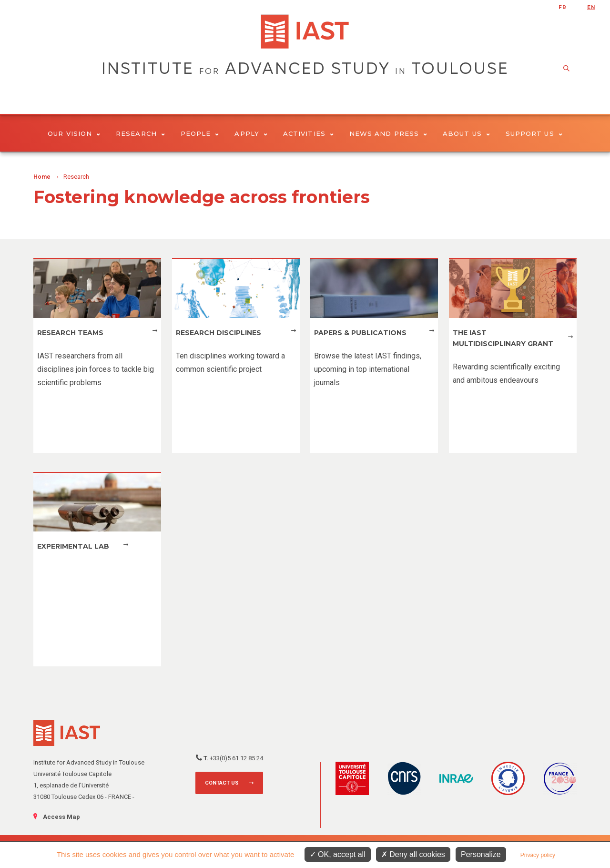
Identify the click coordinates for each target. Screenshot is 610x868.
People (200, 133)
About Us (466, 133)
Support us (534, 133)
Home (42, 177)
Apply (251, 133)
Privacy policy (538, 855)
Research (140, 133)
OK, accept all (338, 854)
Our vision (74, 133)
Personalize (481, 854)
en (591, 7)
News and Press (388, 133)
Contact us (222, 783)
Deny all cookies (413, 854)
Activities (308, 133)
